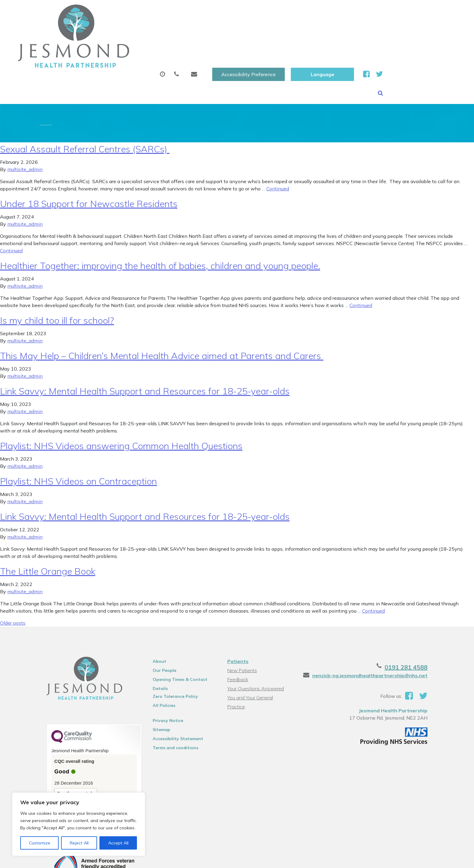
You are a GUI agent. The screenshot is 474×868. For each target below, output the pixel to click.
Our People (161, 631)
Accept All (118, 843)
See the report (65, 754)
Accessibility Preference (322, 11)
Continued (278, 149)
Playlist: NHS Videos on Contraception (78, 442)
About (112, 30)
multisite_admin (25, 130)
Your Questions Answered (255, 649)
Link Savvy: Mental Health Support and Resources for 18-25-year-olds (145, 351)
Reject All (79, 843)
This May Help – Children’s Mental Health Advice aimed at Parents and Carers (162, 316)
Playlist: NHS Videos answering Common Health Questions (121, 406)
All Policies (161, 666)
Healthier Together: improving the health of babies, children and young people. (160, 226)
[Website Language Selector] (396, 11)
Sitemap (158, 690)
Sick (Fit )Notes (272, 30)
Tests (315, 30)
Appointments (163, 30)
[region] (79, 824)
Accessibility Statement (175, 699)
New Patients (357, 30)
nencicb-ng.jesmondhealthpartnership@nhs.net (377, 636)
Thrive (428, 859)
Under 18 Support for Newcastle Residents (89, 164)
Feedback (237, 640)
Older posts (13, 583)
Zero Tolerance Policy (172, 657)
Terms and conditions (172, 708)
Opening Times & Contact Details (177, 641)
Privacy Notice (165, 681)
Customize (40, 843)
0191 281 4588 (413, 628)
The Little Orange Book (48, 532)
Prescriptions (219, 30)
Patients (238, 622)
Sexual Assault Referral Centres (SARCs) (85, 109)
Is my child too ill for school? (57, 281)
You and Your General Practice (259, 658)
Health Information (419, 30)
